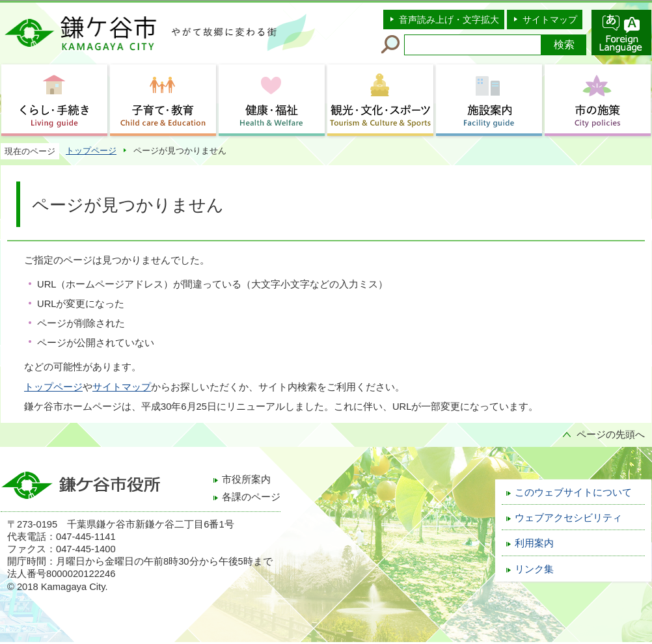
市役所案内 (246, 479)
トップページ (91, 151)
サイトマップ (550, 20)
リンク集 (534, 569)
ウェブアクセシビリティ (568, 518)
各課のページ (251, 497)
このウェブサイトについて (573, 492)
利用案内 (534, 543)
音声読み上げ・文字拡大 (449, 20)
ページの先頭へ (611, 435)
